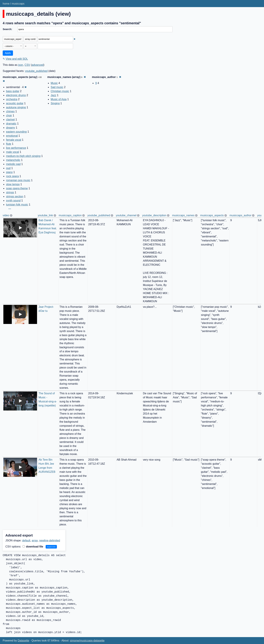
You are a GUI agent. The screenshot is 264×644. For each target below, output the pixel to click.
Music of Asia (59, 99)
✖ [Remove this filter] (75, 39)
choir (9, 115)
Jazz (53, 95)
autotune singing (16, 107)
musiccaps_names (183, 215)
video (6, 215)
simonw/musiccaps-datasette (87, 641)
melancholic (13, 160)
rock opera (12, 176)
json (21, 65)
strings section (15, 196)
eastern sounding (16, 132)
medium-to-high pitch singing (23, 156)
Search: (7, 29)
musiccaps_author (240, 215)
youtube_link (45, 215)
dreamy (11, 128)
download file (33, 547)
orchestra (12, 99)
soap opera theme (17, 188)
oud (8, 168)
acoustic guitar (15, 103)
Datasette (23, 641)
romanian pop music (18, 180)
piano (9, 172)
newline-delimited (50, 540)
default (26, 540)
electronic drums (16, 95)
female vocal (14, 140)
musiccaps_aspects (212, 215)
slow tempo (13, 184)
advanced (38, 65)
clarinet (10, 120)
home (6, 4)
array (35, 540)
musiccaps (18, 4)
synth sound (13, 201)
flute (9, 144)
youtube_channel (126, 215)
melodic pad (13, 164)
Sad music (57, 87)
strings (10, 192)
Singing (55, 103)
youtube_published (36, 71)
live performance (16, 148)
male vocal (12, 152)
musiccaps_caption (70, 215)
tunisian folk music (17, 205)
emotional (12, 136)
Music (54, 83)
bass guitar (13, 91)
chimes (10, 111)
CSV (27, 65)
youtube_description (154, 215)
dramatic (11, 124)
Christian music (60, 91)
